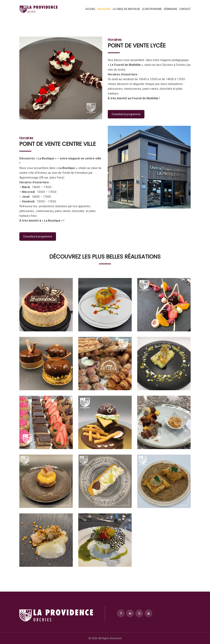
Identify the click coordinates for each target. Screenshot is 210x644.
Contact (185, 9)
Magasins (104, 9)
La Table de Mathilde (126, 9)
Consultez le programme (126, 114)
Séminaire (170, 9)
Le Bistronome (152, 9)
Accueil (90, 9)
